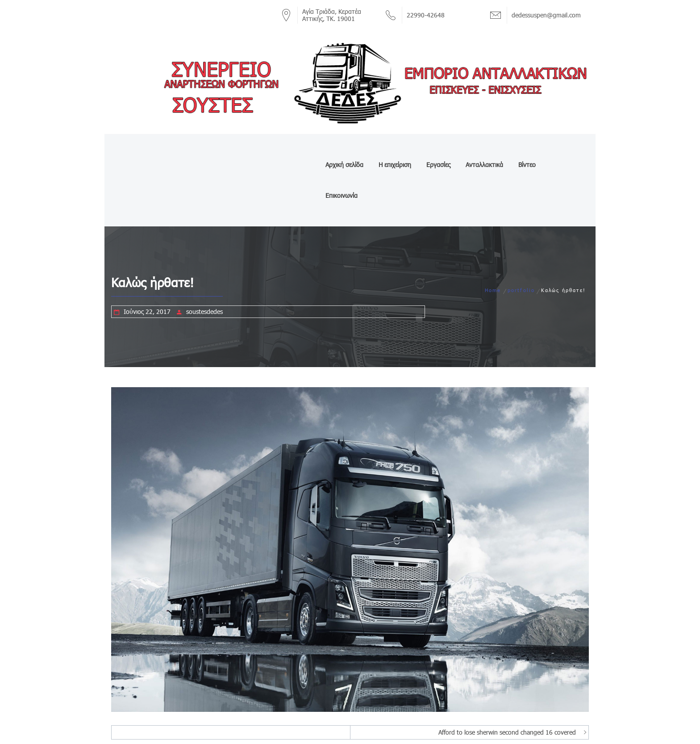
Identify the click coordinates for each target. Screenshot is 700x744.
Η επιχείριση (394, 149)
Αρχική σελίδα (344, 149)
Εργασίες (437, 149)
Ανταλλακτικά (483, 149)
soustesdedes (204, 250)
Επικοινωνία (566, 149)
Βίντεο (526, 149)
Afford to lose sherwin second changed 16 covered (507, 671)
